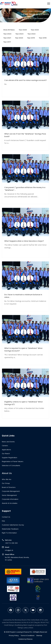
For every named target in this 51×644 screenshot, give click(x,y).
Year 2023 (19, 34)
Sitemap (39, 636)
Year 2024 (7, 34)
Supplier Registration (10, 458)
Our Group (6, 483)
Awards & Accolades (10, 503)
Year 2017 (7, 42)
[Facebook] (11, 610)
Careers (5, 446)
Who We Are (7, 479)
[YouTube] (33, 610)
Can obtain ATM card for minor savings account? (25, 80)
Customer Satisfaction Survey (13, 525)
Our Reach (6, 453)
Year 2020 (19, 38)
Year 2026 (23, 30)
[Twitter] (26, 610)
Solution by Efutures (25, 639)
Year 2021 (7, 38)
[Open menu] (49, 4)
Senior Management (9, 495)
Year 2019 (31, 38)
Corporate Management (11, 491)
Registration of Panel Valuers (13, 461)
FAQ (3, 521)
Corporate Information (10, 499)
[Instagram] (18, 610)
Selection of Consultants (11, 465)
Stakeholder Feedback (10, 529)
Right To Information (9, 533)
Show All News (9, 30)
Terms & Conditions (28, 636)
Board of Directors (9, 487)
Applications (6, 450)
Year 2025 (35, 30)
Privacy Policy (14, 636)
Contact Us (6, 517)
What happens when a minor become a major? (24, 241)
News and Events (8, 442)
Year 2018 (43, 38)
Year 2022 (31, 34)
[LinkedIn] (40, 610)
